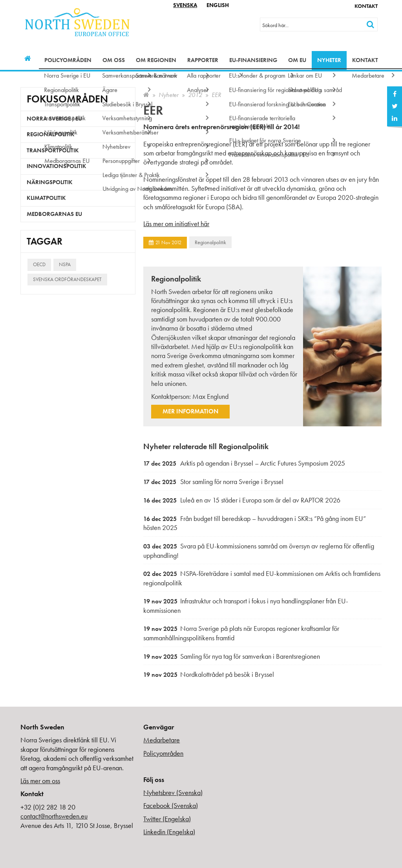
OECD (39, 264)
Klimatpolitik (46, 198)
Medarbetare (162, 740)
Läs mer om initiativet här (176, 224)
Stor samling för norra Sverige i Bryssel (213, 482)
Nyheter (329, 60)
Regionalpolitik (210, 242)
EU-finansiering (253, 60)
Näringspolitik (50, 182)
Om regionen (156, 60)
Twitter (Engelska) (167, 819)
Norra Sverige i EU (54, 119)
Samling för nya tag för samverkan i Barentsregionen (232, 656)
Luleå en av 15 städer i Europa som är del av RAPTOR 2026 (242, 500)
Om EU (297, 60)
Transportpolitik (53, 150)
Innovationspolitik (57, 166)
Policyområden (68, 60)
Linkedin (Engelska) (169, 832)
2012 (195, 95)
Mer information (190, 411)
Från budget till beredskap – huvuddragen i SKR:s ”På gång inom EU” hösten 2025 (255, 523)
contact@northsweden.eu (54, 816)
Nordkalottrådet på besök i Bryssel (209, 674)
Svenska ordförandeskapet (67, 279)
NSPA (65, 264)
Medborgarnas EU (54, 214)
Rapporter (203, 60)
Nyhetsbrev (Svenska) (173, 792)
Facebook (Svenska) (171, 805)
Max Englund (210, 396)
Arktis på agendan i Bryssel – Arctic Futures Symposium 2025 (244, 463)
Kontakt (366, 6)
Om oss (114, 60)
